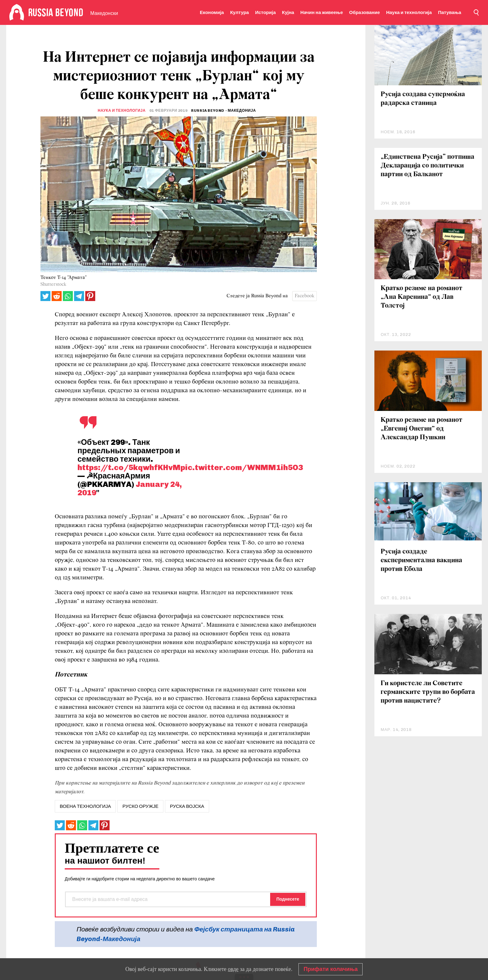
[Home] (17, 12)
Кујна (288, 12)
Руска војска (187, 806)
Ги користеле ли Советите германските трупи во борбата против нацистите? (428, 692)
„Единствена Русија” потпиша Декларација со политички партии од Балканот (427, 166)
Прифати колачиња (331, 969)
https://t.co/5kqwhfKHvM (129, 467)
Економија (212, 12)
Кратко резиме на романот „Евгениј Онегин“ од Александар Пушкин (422, 429)
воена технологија (85, 806)
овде (233, 969)
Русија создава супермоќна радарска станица (423, 99)
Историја (265, 12)
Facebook (305, 296)
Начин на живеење (322, 12)
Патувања (450, 12)
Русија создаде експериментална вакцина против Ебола (421, 561)
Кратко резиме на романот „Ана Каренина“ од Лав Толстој (422, 297)
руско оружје (140, 806)
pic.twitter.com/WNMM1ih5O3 (242, 467)
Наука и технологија (409, 12)
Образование (365, 12)
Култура (239, 12)
